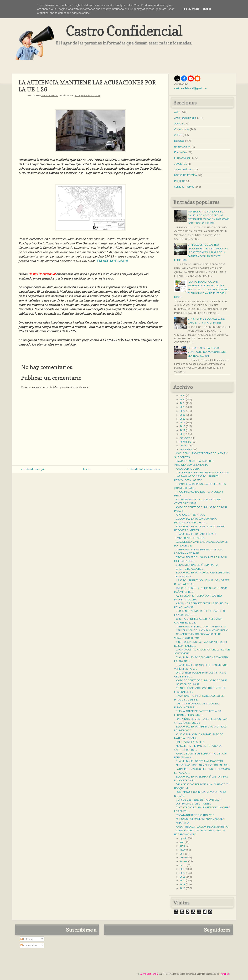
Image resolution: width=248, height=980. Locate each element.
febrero (184, 861)
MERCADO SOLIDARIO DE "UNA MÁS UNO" (200, 819)
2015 (183, 869)
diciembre (185, 438)
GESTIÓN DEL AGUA (188, 684)
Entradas (27, 939)
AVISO (178, 112)
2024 (183, 403)
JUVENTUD (181, 164)
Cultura (178, 135)
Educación (180, 152)
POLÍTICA (180, 181)
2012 (183, 880)
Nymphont (225, 974)
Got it (207, 9)
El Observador (182, 158)
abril (182, 854)
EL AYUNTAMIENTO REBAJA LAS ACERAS (199, 761)
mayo (183, 850)
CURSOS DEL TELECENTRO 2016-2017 (198, 800)
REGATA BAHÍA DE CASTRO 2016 (195, 815)
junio (182, 846)
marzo (183, 857)
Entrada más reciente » (144, 469)
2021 (183, 415)
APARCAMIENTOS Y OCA (190, 515)
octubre (184, 446)
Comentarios (29, 945)
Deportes (179, 141)
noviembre (185, 442)
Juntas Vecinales (184, 169)
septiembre (186, 450)
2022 (183, 411)
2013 (183, 877)
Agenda (179, 124)
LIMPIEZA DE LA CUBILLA (190, 742)
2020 (183, 419)
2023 (183, 407)
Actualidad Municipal (185, 118)
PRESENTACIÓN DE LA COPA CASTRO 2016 (201, 627)
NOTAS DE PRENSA (186, 175)
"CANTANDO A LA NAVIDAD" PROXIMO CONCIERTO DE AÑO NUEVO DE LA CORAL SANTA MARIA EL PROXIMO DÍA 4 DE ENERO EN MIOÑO (201, 289)
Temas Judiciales (50, 96)
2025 (183, 399)
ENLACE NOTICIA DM (112, 261)
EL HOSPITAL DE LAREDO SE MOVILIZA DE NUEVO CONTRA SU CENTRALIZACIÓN (207, 352)
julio (182, 842)
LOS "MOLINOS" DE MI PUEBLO (194, 804)
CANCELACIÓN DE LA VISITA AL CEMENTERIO (202, 630)
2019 (183, 423)
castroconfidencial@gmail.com (191, 88)
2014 (183, 873)
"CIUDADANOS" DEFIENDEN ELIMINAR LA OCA (202, 473)
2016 (183, 434)
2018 (183, 426)
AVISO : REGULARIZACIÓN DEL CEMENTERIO (202, 827)
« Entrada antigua (33, 469)
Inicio (87, 469)
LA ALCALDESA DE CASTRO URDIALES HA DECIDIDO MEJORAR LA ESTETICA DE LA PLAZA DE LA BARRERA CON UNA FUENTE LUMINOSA (201, 253)
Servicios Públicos (184, 187)
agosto (184, 838)
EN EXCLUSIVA (183, 147)
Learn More (191, 9)
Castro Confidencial (124, 31)
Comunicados (182, 129)
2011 (182, 884)
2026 (183, 396)
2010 (183, 888)
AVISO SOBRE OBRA (188, 469)
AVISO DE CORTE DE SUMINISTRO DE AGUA (202, 680)
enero (183, 865)
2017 (183, 430)
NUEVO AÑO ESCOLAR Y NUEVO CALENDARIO (203, 765)
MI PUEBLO (182, 823)
